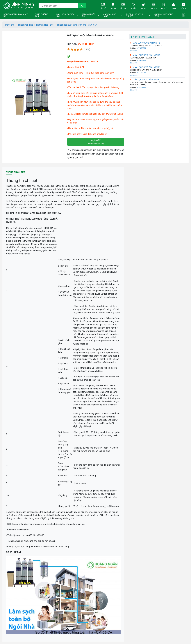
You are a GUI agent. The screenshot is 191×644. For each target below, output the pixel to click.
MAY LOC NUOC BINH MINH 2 (145, 43)
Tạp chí (163, 6)
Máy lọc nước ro (89, 15)
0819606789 (141, 61)
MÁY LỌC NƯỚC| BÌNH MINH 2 (145, 55)
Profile (113, 6)
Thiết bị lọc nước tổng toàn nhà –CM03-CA (77, 25)
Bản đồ (103, 6)
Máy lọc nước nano (109, 15)
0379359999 (141, 48)
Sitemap (173, 6)
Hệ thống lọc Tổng (45, 25)
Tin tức (153, 6)
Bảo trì (143, 6)
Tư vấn (133, 6)
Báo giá (123, 6)
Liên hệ (184, 6)
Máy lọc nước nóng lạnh (163, 15)
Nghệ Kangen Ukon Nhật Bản (16, 15)
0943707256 (141, 73)
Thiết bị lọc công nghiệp (134, 15)
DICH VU (184, 15)
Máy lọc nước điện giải (65, 15)
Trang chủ (10, 25)
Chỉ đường (134, 51)
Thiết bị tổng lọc (42, 15)
